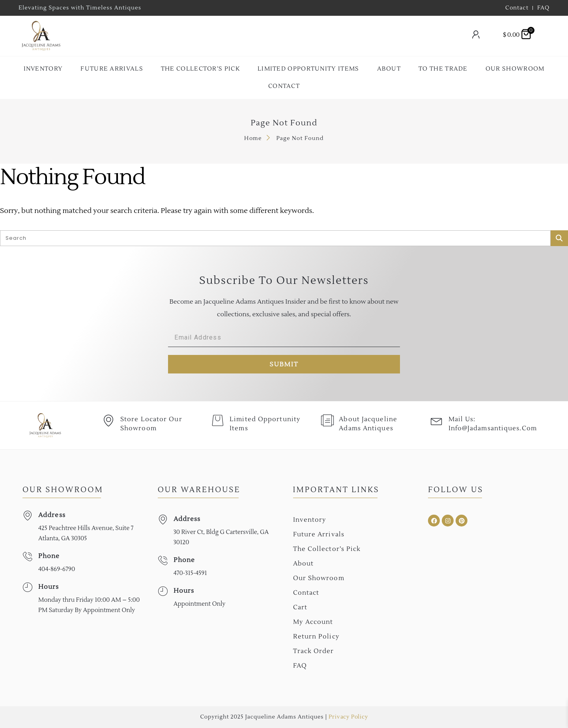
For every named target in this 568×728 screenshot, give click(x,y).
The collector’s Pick (200, 69)
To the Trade (443, 69)
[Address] (27, 516)
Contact (284, 86)
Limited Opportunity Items (308, 69)
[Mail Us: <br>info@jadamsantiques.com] (437, 421)
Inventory (43, 69)
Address (52, 515)
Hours (49, 587)
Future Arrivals (112, 69)
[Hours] (27, 587)
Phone (49, 556)
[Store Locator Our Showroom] (108, 421)
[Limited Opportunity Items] (218, 421)
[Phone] (27, 557)
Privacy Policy (348, 717)
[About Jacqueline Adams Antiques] (327, 421)
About (389, 69)
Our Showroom (515, 69)
